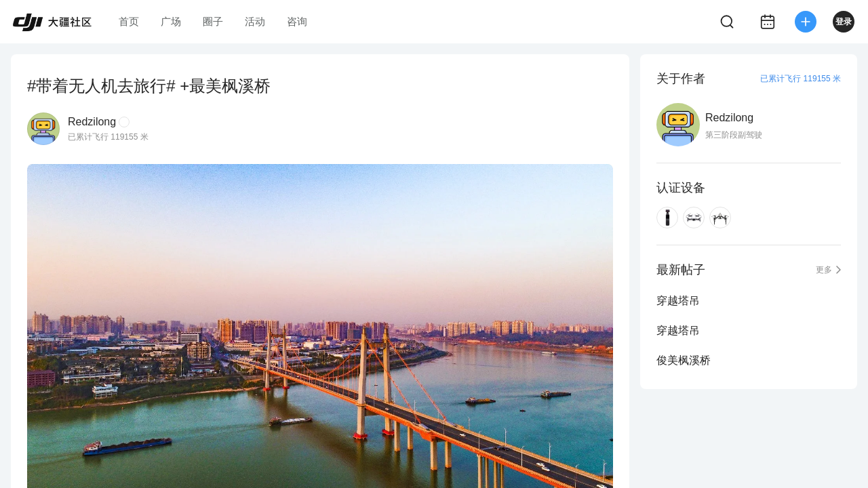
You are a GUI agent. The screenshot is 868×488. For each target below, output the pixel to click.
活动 (255, 21)
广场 (171, 21)
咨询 (297, 21)
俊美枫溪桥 (684, 360)
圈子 (213, 21)
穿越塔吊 (678, 301)
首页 (129, 21)
